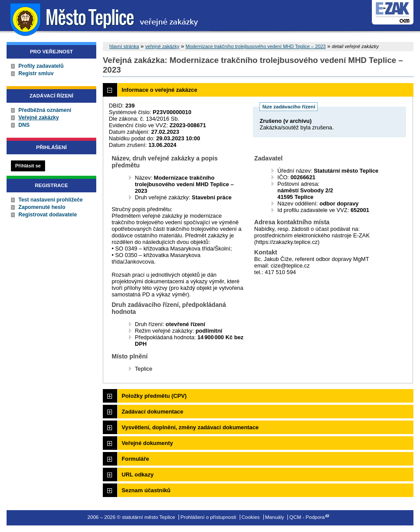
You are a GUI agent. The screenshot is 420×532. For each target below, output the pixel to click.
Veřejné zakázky (39, 118)
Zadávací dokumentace (152, 412)
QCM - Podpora (307, 517)
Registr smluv (36, 73)
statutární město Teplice (105, 19)
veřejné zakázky (162, 46)
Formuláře (135, 459)
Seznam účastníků (146, 490)
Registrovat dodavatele (48, 215)
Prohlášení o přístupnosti (208, 517)
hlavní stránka (124, 46)
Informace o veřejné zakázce (159, 90)
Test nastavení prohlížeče (51, 200)
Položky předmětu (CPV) (154, 396)
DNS (24, 125)
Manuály (275, 517)
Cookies (251, 517)
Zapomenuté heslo (42, 207)
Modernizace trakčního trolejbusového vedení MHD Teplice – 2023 (255, 46)
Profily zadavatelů (41, 66)
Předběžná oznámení (45, 110)
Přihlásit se (28, 166)
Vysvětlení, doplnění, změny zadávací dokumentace (190, 427)
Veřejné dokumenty (147, 443)
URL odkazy (138, 475)
